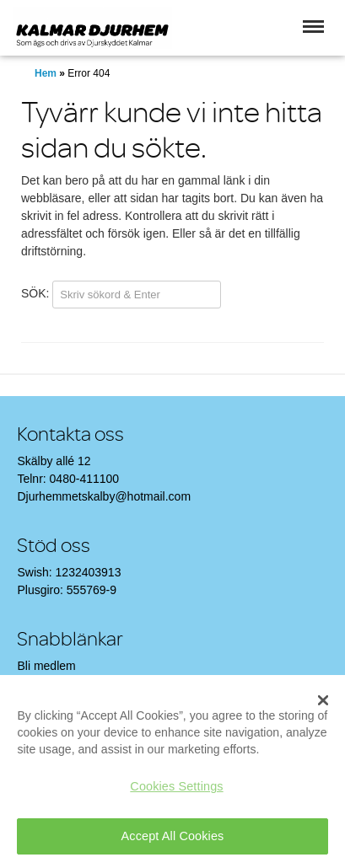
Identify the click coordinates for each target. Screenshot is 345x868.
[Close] (323, 700)
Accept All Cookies (173, 836)
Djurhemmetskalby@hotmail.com (104, 496)
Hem (46, 73)
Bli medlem (46, 666)
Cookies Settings (176, 786)
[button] (313, 27)
